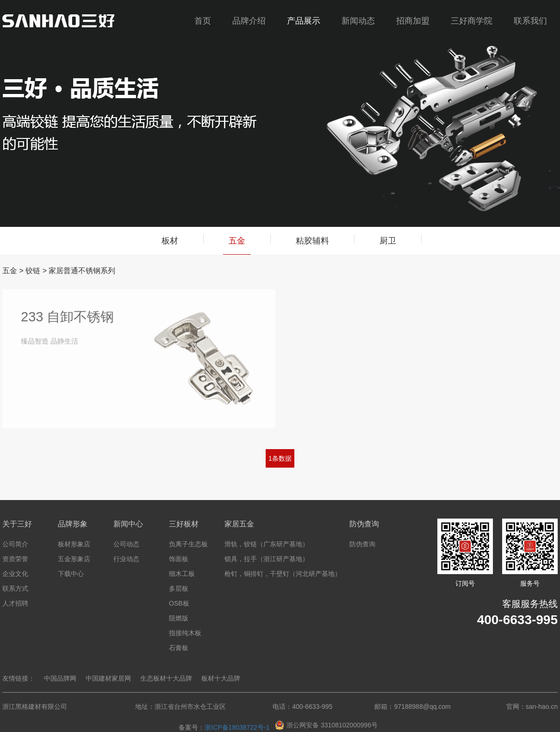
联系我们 (530, 21)
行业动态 (126, 559)
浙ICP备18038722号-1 (237, 727)
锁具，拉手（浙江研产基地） (267, 559)
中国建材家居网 (108, 678)
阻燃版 (179, 618)
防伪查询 (362, 544)
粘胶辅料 (312, 241)
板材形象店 (74, 544)
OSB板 (179, 603)
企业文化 (15, 574)
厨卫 (388, 241)
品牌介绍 (249, 21)
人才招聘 (15, 603)
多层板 (179, 588)
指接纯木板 (185, 633)
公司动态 (126, 544)
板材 (170, 241)
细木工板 (182, 574)
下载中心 (71, 574)
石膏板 (179, 648)
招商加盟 (413, 21)
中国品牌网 (60, 678)
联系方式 (15, 588)
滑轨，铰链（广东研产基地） (267, 544)
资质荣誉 (15, 559)
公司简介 (15, 544)
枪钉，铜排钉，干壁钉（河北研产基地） (283, 574)
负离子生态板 (188, 544)
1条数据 (280, 458)
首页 (203, 21)
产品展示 (304, 21)
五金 (237, 245)
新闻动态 (358, 21)
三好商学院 (472, 21)
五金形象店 (74, 559)
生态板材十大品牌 (166, 678)
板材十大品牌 (221, 678)
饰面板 (179, 559)
